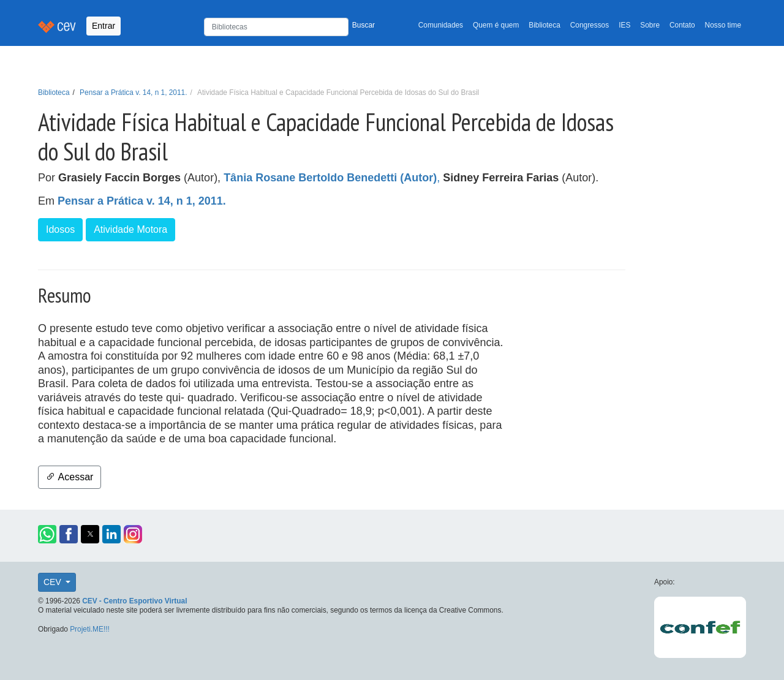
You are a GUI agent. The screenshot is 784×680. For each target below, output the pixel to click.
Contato (682, 25)
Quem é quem (496, 25)
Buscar (364, 25)
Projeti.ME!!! (90, 629)
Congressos (590, 25)
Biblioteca (545, 25)
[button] (47, 534)
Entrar (104, 26)
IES (624, 25)
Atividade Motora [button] (130, 229)
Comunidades (441, 25)
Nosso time (723, 25)
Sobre (650, 25)
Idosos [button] (60, 229)
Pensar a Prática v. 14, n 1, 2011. (133, 93)
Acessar (70, 477)
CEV (54, 582)
